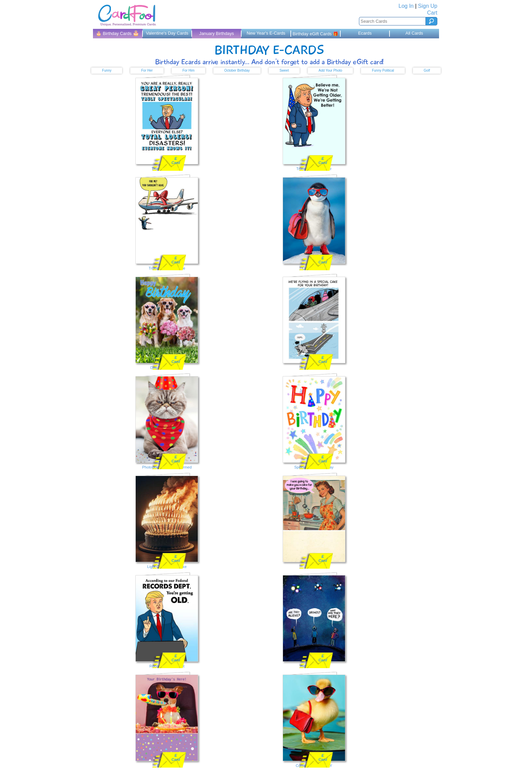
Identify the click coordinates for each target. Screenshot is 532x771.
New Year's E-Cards (266, 33)
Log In (406, 6)
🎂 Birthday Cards (118, 33)
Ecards (365, 33)
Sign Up (428, 6)
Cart (432, 13)
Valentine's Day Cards (167, 33)
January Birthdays (216, 33)
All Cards (414, 33)
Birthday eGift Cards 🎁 (315, 34)
